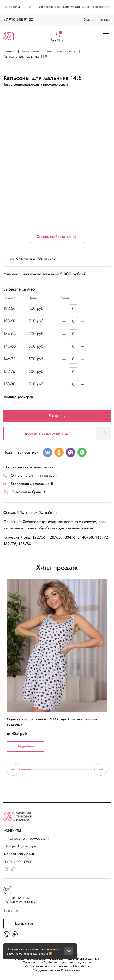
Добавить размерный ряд (46, 433)
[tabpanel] (57, 665)
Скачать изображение (57, 237)
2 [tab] (36, 771)
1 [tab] (26, 771)
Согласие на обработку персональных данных (57, 962)
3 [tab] (47, 771)
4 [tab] (57, 771)
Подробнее (26, 746)
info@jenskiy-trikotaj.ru (20, 846)
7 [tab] (88, 771)
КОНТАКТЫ (12, 831)
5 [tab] (67, 771)
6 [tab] (78, 771)
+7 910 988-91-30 (18, 19)
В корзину (57, 416)
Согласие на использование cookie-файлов (57, 966)
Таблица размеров (18, 397)
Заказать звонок (97, 19)
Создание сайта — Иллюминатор (57, 970)
